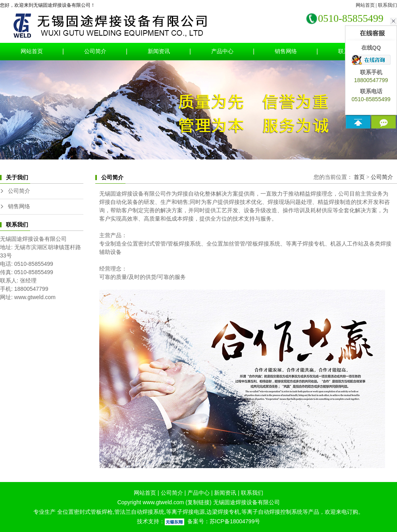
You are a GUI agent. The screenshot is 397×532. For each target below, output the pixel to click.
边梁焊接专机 (223, 512)
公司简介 (95, 51)
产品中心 (222, 51)
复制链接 (198, 502)
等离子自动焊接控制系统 (272, 512)
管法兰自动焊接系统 (139, 512)
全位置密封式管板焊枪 (84, 512)
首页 (359, 177)
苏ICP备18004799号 (235, 521)
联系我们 (387, 5)
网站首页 (365, 5)
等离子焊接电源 (185, 512)
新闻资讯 (159, 51)
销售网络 (286, 51)
